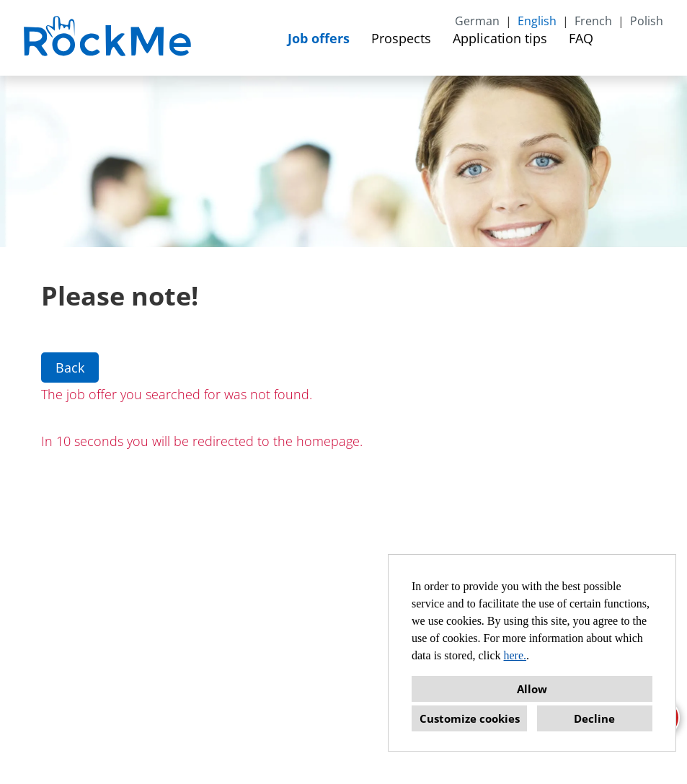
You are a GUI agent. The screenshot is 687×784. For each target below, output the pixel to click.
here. (515, 655)
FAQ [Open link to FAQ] (581, 38)
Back (70, 367)
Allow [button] (532, 689)
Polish (647, 21)
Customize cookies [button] (470, 718)
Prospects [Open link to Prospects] (401, 38)
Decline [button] (594, 718)
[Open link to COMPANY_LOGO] (109, 38)
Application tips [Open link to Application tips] (500, 38)
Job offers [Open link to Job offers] (319, 38)
